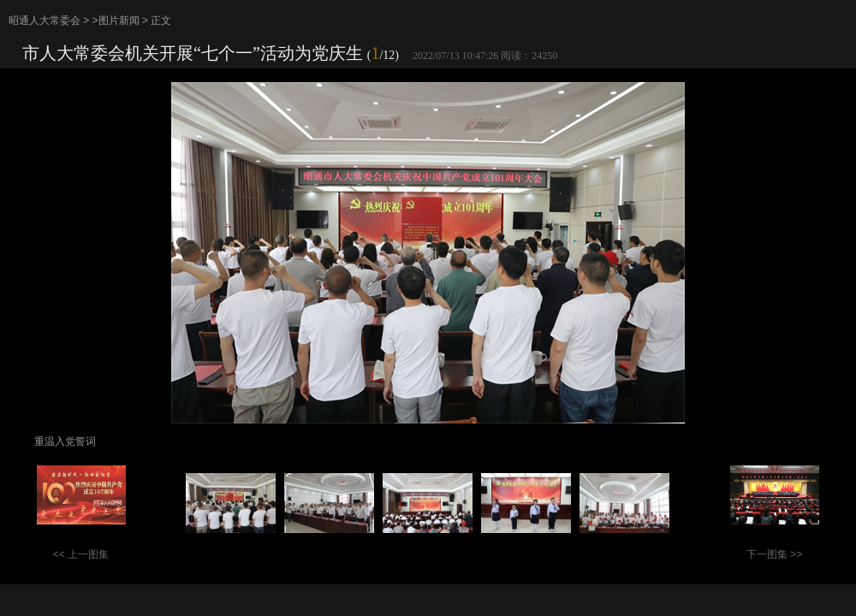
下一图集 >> (774, 554)
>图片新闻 (116, 21)
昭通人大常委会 (45, 21)
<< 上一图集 (81, 554)
